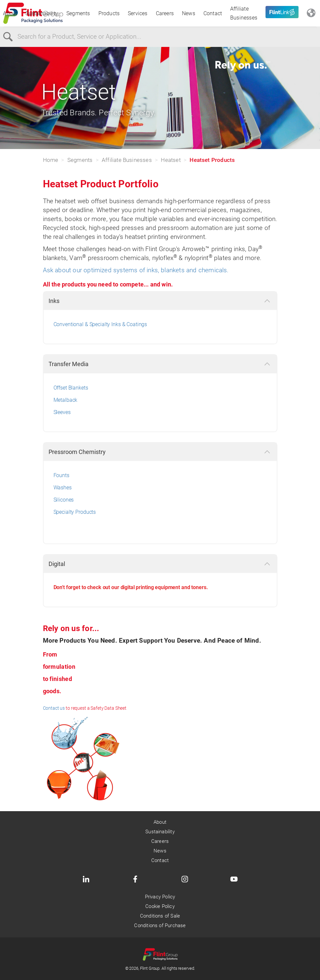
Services (138, 13)
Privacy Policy (160, 897)
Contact (213, 13)
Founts (61, 475)
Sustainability (42, 13)
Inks (54, 301)
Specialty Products (75, 512)
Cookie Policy (160, 906)
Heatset (171, 160)
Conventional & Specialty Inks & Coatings (100, 324)
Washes (63, 488)
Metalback (66, 400)
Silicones (64, 500)
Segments (78, 13)
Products (109, 13)
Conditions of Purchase (160, 925)
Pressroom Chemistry (77, 452)
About (10, 13)
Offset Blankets (71, 388)
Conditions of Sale (160, 916)
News (189, 13)
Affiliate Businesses (244, 13)
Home (51, 160)
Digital (57, 564)
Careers (165, 13)
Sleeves (62, 412)
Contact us (54, 708)
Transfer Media (69, 364)
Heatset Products (212, 160)
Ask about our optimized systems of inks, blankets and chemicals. (136, 270)
